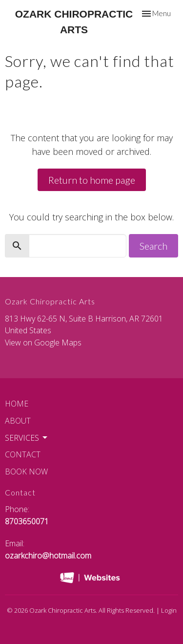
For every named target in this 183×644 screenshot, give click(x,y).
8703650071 (27, 521)
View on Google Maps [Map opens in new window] (43, 343)
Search (153, 246)
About (18, 421)
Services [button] (27, 438)
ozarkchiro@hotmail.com (48, 556)
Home (17, 404)
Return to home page (92, 180)
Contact (23, 454)
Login (169, 610)
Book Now (26, 472)
